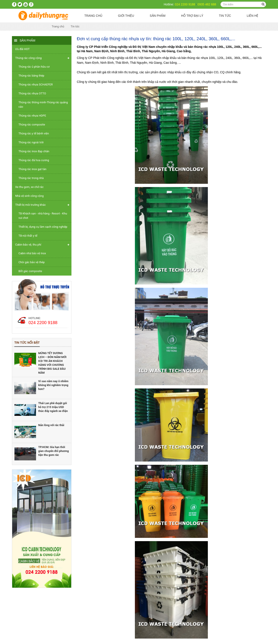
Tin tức (225, 16)
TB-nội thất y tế (28, 236)
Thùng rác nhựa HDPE (32, 116)
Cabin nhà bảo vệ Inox (32, 253)
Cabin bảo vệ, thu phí (28, 245)
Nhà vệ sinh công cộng (29, 196)
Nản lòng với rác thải (51, 425)
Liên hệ (252, 16)
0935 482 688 (207, 4)
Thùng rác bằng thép (31, 76)
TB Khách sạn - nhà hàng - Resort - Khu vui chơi (43, 216)
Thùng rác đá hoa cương (34, 160)
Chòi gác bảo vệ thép (32, 262)
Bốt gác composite (30, 271)
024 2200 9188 (185, 4)
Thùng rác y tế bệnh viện (34, 133)
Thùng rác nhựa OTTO (32, 93)
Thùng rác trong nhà (31, 178)
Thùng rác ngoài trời (31, 142)
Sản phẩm (157, 16)
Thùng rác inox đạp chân (34, 151)
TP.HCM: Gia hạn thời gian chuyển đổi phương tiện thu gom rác (54, 451)
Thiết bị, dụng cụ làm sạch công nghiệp (43, 227)
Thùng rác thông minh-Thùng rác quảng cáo (43, 105)
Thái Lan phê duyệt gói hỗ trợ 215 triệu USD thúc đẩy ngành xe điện (53, 407)
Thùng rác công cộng (28, 58)
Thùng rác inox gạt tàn (32, 169)
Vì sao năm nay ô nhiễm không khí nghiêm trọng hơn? (53, 385)
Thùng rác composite (32, 125)
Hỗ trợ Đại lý (192, 16)
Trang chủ (93, 16)
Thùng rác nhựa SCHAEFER (36, 84)
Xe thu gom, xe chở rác (29, 187)
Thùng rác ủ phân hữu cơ (34, 67)
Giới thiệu (126, 16)
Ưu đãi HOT (22, 49)
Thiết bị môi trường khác (31, 205)
